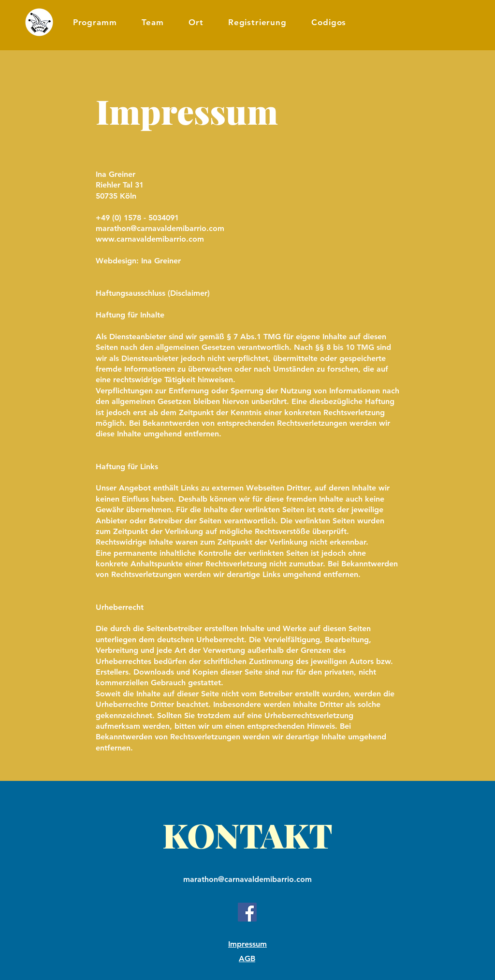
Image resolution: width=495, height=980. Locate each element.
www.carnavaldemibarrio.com (150, 239)
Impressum (247, 944)
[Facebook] (247, 912)
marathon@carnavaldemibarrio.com (160, 228)
